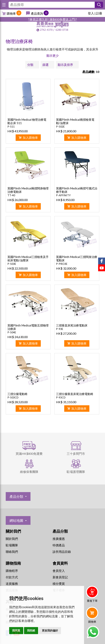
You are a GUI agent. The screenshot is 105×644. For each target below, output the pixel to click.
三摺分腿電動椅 (17, 394)
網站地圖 (16, 520)
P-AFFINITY (63, 195)
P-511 (11, 126)
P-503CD (13, 397)
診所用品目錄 (62, 552)
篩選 (46, 65)
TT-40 (11, 195)
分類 (30, 65)
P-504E (12, 332)
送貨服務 (12, 584)
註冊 (99, 13)
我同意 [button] (16, 630)
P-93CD (61, 397)
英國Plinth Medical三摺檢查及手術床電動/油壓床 (28, 259)
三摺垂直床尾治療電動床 (72, 325)
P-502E (60, 126)
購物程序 (12, 571)
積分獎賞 (59, 584)
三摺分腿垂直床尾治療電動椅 (75, 394)
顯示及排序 (65, 65)
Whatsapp (93, 632)
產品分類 (16, 496)
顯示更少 (53, 55)
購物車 (11, 13)
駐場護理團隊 (76, 472)
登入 (91, 13)
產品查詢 (37, 13)
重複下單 (92, 601)
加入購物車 (30, 138)
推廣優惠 (59, 539)
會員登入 (59, 571)
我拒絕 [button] (31, 630)
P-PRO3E (62, 264)
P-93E (60, 329)
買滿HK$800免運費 (29, 454)
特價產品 (59, 545)
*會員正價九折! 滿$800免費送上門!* (53, 19)
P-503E (12, 264)
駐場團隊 (12, 545)
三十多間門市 (76, 454)
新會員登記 (60, 577)
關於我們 (12, 539)
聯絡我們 (12, 552)
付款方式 (12, 577)
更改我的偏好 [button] (50, 630)
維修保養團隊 (29, 472)
